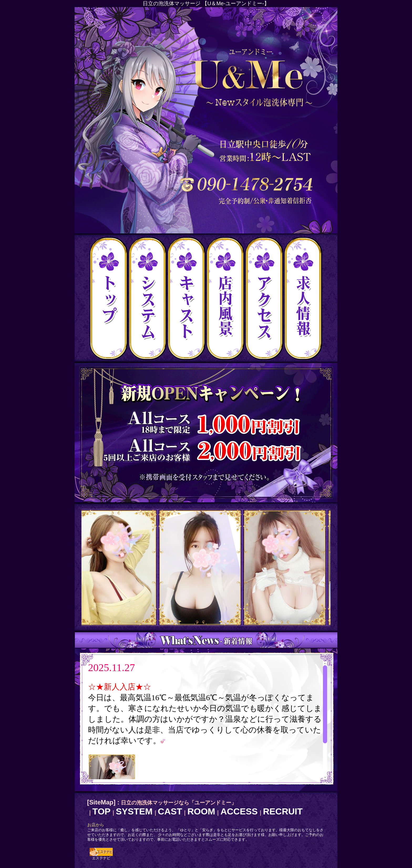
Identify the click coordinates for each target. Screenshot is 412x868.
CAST (170, 811)
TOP (102, 811)
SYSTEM (134, 811)
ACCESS (239, 811)
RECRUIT (283, 811)
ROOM (201, 811)
